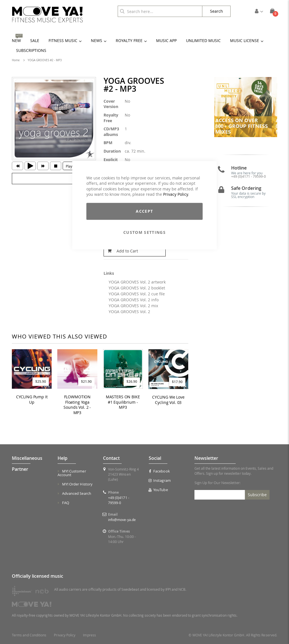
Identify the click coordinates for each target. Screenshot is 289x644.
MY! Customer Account (72, 473)
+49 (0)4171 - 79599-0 (249, 179)
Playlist (71, 166)
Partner (20, 469)
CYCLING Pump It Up (32, 400)
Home (16, 60)
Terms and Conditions (29, 635)
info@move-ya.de (122, 520)
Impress (89, 635)
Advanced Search (77, 493)
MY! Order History (77, 484)
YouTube (158, 490)
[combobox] (160, 11)
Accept (144, 211)
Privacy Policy (176, 194)
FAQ (66, 503)
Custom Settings (144, 232)
